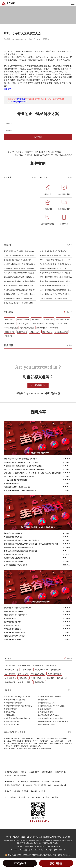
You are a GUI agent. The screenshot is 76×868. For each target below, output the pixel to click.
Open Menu (73, 3)
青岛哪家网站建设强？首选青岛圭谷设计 (18, 558)
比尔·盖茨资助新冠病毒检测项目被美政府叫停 (20, 273)
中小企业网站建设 (11, 328)
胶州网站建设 (38, 324)
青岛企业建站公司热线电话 (13, 537)
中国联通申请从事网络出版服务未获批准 (55, 281)
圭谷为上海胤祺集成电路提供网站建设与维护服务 (21, 551)
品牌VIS (23, 772)
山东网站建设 (49, 319)
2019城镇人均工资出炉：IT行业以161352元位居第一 (20, 277)
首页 (7, 797)
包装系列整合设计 (60, 772)
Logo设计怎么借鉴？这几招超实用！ (16, 480)
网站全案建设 (10, 782)
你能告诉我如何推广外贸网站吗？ (15, 615)
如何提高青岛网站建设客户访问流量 (17, 718)
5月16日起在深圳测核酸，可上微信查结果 (19, 281)
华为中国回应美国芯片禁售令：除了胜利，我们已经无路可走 (20, 268)
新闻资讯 (8, 791)
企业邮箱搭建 (27, 785)
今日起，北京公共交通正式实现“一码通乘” (19, 290)
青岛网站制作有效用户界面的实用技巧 (18, 706)
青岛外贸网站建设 (27, 328)
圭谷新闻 (17, 791)
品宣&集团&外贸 (22, 782)
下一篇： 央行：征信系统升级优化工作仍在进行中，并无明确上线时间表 (42, 155)
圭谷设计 (8, 89)
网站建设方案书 (23, 319)
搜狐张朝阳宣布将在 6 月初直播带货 (17, 260)
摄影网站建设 (22, 332)
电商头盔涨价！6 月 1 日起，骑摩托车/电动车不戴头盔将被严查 (20, 251)
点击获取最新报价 (38, 385)
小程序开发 (46, 782)
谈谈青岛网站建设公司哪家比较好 (50, 718)
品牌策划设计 (33, 748)
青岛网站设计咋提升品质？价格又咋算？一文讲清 (21, 462)
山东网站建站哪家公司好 (12, 622)
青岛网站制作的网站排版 (13, 703)
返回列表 (46, 39)
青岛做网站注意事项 (45, 712)
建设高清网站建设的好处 (12, 640)
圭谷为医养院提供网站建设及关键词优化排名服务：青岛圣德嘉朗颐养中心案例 (31, 544)
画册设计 (8, 776)
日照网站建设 (9, 324)
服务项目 (13, 797)
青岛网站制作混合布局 (46, 703)
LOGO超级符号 (34, 772)
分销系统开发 (56, 782)
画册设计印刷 (9, 332)
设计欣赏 (42, 791)
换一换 (70, 312)
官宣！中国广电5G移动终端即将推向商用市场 (56, 277)
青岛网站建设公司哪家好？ (13, 533)
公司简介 (46, 797)
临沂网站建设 (47, 332)
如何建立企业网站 (61, 332)
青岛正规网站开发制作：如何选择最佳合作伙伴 (20, 491)
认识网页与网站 (10, 715)
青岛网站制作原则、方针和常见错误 (51, 706)
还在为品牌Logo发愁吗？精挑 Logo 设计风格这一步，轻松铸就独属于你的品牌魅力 (32, 473)
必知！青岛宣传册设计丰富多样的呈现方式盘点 (20, 476)
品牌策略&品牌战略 (12, 772)
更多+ (34, 178)
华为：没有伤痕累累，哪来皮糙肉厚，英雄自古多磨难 (56, 290)
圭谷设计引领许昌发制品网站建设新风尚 (18, 608)
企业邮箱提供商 (45, 748)
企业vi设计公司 (42, 328)
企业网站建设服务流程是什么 (14, 554)
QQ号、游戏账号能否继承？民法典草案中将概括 (20, 256)
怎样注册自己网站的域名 (12, 629)
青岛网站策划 (36, 319)
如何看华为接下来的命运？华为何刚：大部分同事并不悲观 (56, 268)
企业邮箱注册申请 (52, 846)
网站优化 (25, 791)
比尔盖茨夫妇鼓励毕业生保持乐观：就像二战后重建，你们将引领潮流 (20, 264)
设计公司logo (50, 324)
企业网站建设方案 (63, 319)
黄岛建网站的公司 (10, 618)
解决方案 (31, 797)
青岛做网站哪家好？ (45, 709)
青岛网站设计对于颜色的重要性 (50, 697)
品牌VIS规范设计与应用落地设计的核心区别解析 (20, 459)
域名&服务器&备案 (60, 785)
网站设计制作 (9, 319)
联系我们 (55, 797)
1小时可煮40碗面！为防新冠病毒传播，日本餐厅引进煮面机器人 (56, 298)
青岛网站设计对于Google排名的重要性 (18, 697)
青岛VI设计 (54, 328)
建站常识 (34, 791)
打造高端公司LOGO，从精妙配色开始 (17, 487)
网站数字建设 (22, 748)
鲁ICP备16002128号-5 (57, 850)
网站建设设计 (30, 846)
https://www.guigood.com (16, 102)
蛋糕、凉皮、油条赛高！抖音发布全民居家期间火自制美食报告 (20, 303)
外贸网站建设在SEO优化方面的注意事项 (53, 721)
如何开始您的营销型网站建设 (49, 715)
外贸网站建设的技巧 (11, 721)
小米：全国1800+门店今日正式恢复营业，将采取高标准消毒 (56, 294)
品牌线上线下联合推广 (13, 785)
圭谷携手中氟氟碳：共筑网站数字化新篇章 (18, 547)
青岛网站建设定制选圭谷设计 (14, 561)
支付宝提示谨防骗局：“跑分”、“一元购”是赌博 (56, 273)
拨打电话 (56, 863)
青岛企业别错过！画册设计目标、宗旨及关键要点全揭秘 (23, 466)
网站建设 (21, 99)
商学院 (38, 797)
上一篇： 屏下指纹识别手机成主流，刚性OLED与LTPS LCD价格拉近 (33, 152)
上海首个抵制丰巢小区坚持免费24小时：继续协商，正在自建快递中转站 (56, 286)
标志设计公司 (35, 332)
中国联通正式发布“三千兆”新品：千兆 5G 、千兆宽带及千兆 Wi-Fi (56, 256)
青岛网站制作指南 (10, 709)
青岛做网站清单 (10, 712)
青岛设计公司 (63, 324)
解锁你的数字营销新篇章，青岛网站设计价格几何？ (21, 540)
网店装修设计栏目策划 (46, 724)
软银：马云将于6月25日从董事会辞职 (54, 251)
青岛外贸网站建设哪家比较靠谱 (15, 632)
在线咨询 (20, 863)
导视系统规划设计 (20, 776)
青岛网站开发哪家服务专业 (13, 483)
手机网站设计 (9, 336)
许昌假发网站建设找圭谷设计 (14, 611)
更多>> (70, 245)
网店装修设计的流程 (11, 724)
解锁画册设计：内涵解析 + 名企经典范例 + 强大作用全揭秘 (24, 469)
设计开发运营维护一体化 (43, 785)
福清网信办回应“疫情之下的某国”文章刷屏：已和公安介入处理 (20, 294)
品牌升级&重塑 (47, 772)
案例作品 (22, 797)
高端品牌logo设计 (24, 324)
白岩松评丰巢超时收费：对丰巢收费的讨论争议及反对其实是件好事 (56, 264)
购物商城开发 (35, 782)
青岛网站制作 (43, 700)
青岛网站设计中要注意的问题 (15, 700)
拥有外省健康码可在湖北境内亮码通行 (18, 298)
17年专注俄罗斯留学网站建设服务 (15, 565)
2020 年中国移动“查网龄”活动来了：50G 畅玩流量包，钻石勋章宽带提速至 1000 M (56, 260)
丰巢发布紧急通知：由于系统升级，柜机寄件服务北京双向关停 (20, 286)
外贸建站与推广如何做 (11, 625)
